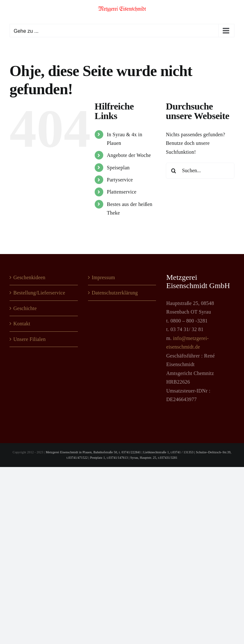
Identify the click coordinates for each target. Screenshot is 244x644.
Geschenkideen (29, 277)
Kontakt (22, 324)
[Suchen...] (200, 171)
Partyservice (120, 180)
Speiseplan (118, 168)
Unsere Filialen (30, 339)
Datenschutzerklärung (115, 293)
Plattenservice (122, 192)
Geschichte (25, 308)
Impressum (103, 277)
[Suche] (174, 171)
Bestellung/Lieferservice (39, 293)
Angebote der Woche (129, 155)
